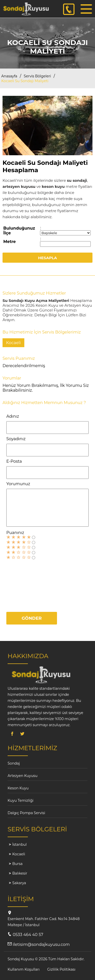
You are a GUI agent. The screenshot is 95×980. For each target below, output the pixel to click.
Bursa (17, 864)
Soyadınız (16, 439)
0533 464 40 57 (28, 935)
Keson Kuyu (18, 788)
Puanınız (15, 533)
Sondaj (14, 763)
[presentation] (27, 584)
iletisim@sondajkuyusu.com (41, 944)
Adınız (13, 416)
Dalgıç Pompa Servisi (26, 813)
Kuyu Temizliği (21, 800)
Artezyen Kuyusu (23, 776)
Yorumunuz (18, 484)
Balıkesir (20, 873)
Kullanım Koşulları (24, 969)
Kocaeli (19, 854)
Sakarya (19, 883)
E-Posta (14, 461)
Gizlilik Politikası (61, 969)
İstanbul (19, 844)
